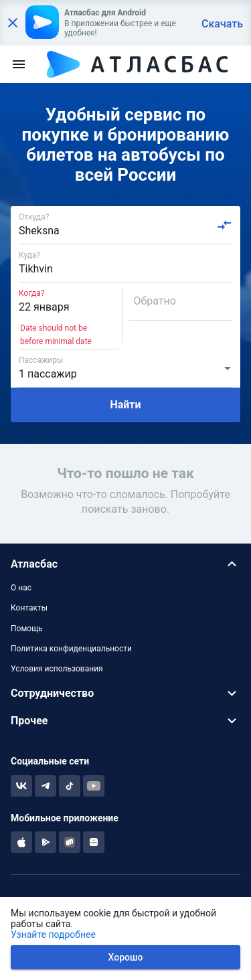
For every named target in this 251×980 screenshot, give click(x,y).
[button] (125, 564)
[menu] (19, 64)
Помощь (27, 629)
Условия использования (57, 669)
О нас (21, 588)
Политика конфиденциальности (71, 649)
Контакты (29, 608)
